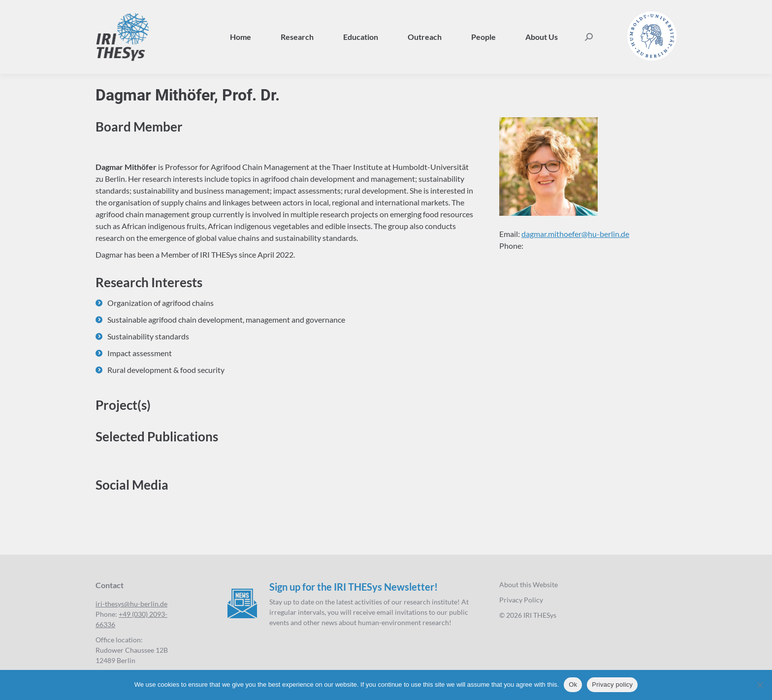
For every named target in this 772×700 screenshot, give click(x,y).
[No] (760, 685)
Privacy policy (612, 684)
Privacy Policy (521, 600)
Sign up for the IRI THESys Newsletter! (354, 587)
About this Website (529, 584)
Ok (573, 684)
